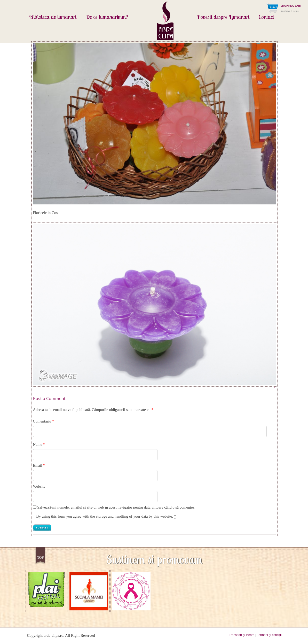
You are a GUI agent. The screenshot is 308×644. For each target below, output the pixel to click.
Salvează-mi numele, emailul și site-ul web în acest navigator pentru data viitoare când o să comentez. (116, 507)
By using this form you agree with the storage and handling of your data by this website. (106, 516)
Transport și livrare (242, 635)
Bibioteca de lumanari (53, 17)
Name (38, 444)
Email (38, 465)
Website (39, 486)
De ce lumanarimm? (107, 17)
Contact (266, 17)
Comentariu (44, 421)
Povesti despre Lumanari (223, 17)
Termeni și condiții (269, 635)
